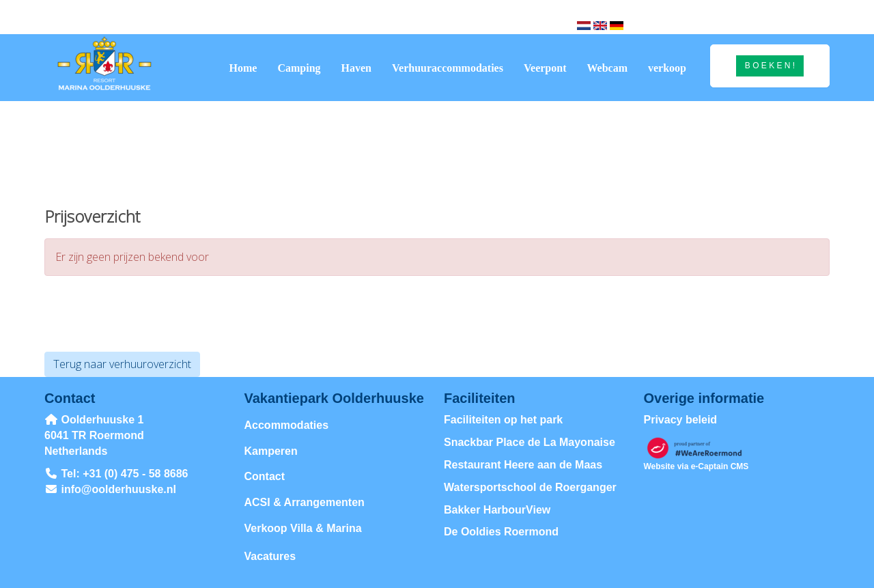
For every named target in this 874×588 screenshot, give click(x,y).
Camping (299, 68)
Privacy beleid (681, 420)
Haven (356, 68)
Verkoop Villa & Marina (303, 528)
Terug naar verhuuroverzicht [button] (122, 364)
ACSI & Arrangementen (305, 502)
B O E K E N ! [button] (770, 66)
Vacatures (270, 556)
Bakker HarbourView (497, 510)
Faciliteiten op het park (503, 420)
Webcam (607, 68)
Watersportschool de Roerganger (530, 487)
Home (243, 68)
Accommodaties (287, 425)
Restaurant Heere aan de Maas (523, 465)
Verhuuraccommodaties (448, 68)
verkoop (667, 68)
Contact (265, 476)
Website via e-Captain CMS (696, 466)
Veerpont (545, 68)
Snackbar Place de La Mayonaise (530, 442)
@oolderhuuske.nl (120, 489)
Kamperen (271, 451)
